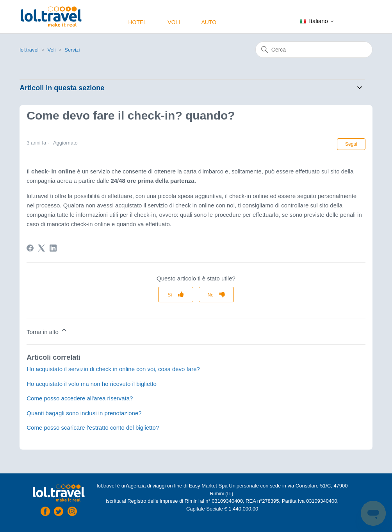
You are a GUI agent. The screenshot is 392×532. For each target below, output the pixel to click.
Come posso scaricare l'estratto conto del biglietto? (93, 428)
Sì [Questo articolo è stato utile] (170, 295)
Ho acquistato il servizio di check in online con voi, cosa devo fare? (113, 369)
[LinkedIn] (53, 248)
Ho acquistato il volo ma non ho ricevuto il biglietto (92, 384)
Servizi (72, 50)
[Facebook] (30, 248)
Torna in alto (47, 331)
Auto (209, 22)
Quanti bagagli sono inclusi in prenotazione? (84, 413)
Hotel (137, 22)
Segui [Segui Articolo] (351, 144)
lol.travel (29, 50)
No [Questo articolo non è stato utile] (210, 295)
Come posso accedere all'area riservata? (80, 398)
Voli (174, 22)
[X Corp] (41, 248)
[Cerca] (314, 50)
